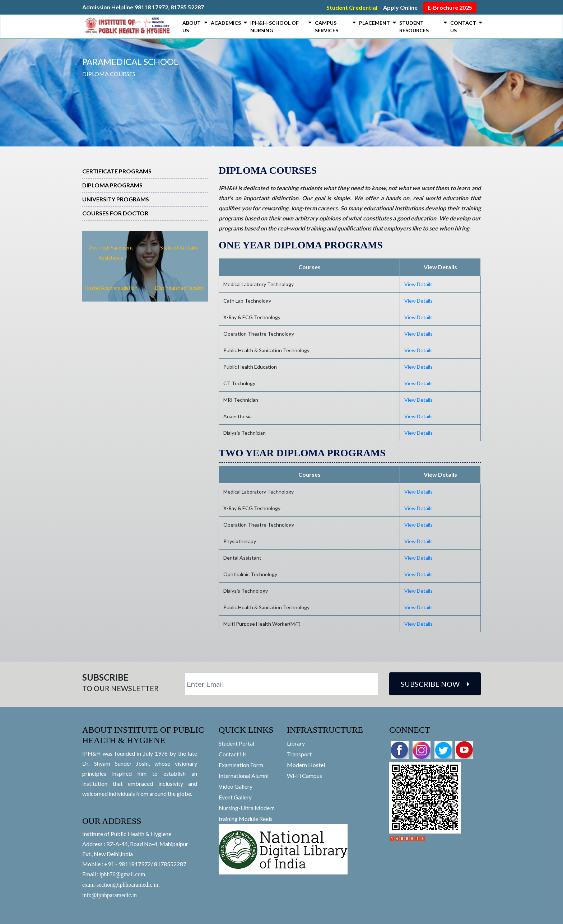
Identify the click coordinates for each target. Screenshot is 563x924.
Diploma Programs (112, 185)
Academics (226, 23)
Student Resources (414, 27)
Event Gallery (235, 797)
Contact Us (463, 27)
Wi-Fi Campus (304, 776)
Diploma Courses (109, 74)
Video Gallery (236, 786)
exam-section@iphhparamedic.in (120, 885)
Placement (374, 23)
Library (296, 743)
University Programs (116, 199)
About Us (192, 27)
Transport (299, 754)
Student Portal (236, 743)
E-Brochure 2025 (450, 7)
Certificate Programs (117, 171)
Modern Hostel (306, 765)
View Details (418, 284)
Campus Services (327, 27)
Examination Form (241, 765)
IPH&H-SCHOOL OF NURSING (274, 27)
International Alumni (244, 776)
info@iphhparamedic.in (110, 895)
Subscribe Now (435, 684)
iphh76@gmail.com (122, 874)
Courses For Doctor (115, 213)
